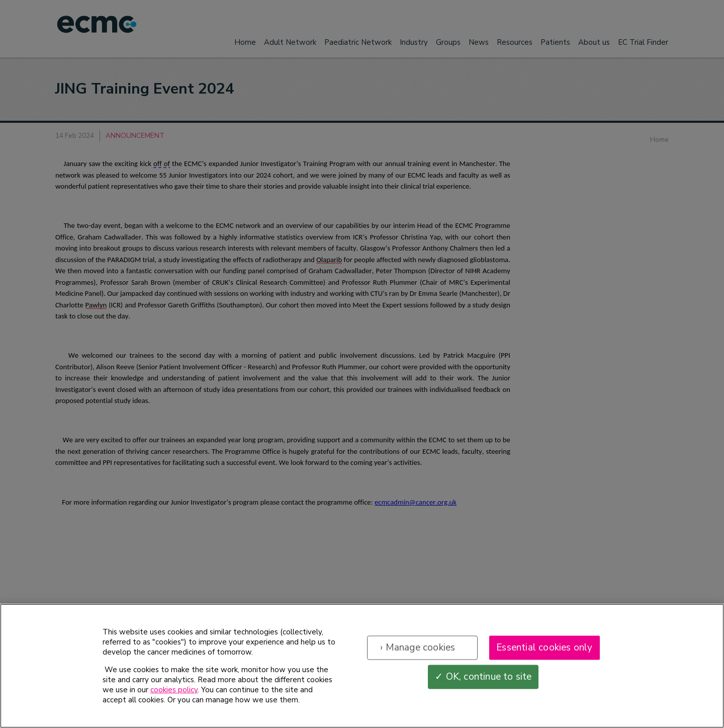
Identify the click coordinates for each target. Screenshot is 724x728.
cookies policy (174, 692)
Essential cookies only (544, 650)
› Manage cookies (418, 650)
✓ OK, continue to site (483, 679)
